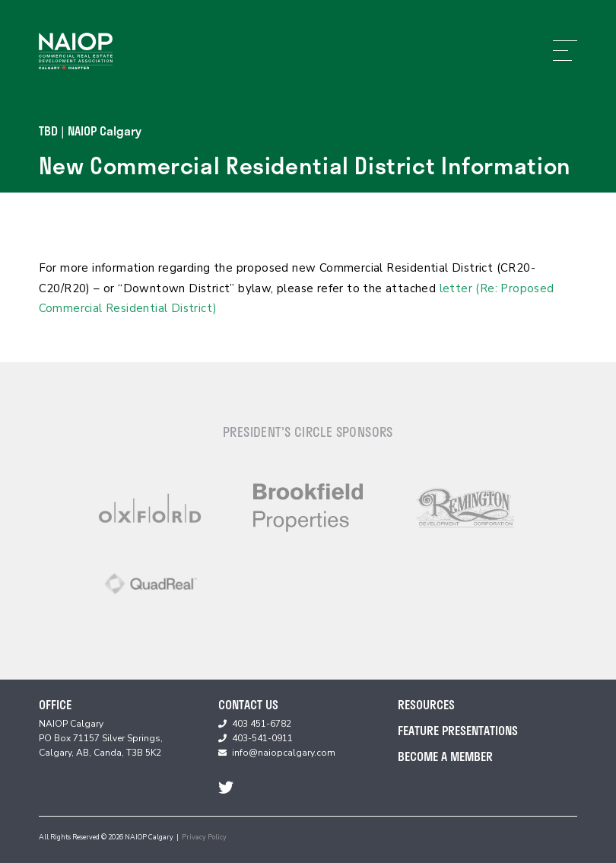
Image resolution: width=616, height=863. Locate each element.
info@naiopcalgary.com (284, 753)
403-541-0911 (262, 738)
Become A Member (445, 756)
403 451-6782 (262, 724)
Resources (426, 704)
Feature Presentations (458, 730)
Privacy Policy (204, 837)
